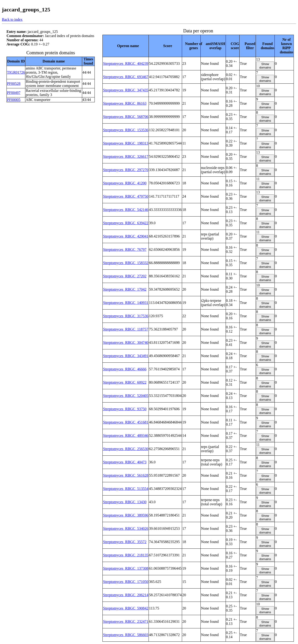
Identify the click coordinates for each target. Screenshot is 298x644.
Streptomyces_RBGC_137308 (126, 568)
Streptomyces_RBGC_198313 (126, 143)
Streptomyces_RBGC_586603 (126, 635)
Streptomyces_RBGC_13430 (125, 502)
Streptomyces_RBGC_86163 (125, 103)
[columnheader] (126, 46)
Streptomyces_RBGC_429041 (126, 236)
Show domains (265, 66)
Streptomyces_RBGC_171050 (126, 582)
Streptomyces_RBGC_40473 (125, 462)
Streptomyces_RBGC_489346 (126, 436)
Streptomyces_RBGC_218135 (126, 555)
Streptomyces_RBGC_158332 (126, 263)
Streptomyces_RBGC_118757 (125, 329)
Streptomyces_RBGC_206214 (126, 595)
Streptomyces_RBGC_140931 (126, 303)
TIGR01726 (16, 72)
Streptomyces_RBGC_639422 (126, 223)
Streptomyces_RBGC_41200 (125, 183)
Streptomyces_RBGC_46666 (125, 369)
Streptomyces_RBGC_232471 (126, 622)
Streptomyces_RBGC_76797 (125, 250)
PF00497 (14, 93)
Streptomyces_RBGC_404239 (126, 64)
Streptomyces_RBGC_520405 (126, 396)
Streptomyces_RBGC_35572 (125, 542)
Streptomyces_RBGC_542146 (126, 210)
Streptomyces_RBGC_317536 (126, 316)
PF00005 (14, 100)
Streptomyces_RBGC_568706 (126, 117)
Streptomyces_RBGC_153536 (126, 130)
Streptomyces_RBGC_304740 (126, 343)
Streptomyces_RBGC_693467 (126, 77)
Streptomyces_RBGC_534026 (126, 529)
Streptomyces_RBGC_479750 (126, 196)
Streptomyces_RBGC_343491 (126, 356)
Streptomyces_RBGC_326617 (126, 157)
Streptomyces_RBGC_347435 (126, 90)
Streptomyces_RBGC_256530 (126, 449)
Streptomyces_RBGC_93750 (125, 409)
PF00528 (14, 84)
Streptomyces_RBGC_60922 (125, 382)
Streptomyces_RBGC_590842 (126, 608)
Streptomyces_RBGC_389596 (126, 515)
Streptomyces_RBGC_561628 (126, 475)
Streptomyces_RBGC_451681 (126, 422)
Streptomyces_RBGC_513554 (126, 489)
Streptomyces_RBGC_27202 (125, 276)
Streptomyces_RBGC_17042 (125, 289)
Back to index (12, 19)
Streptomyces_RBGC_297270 (126, 170)
